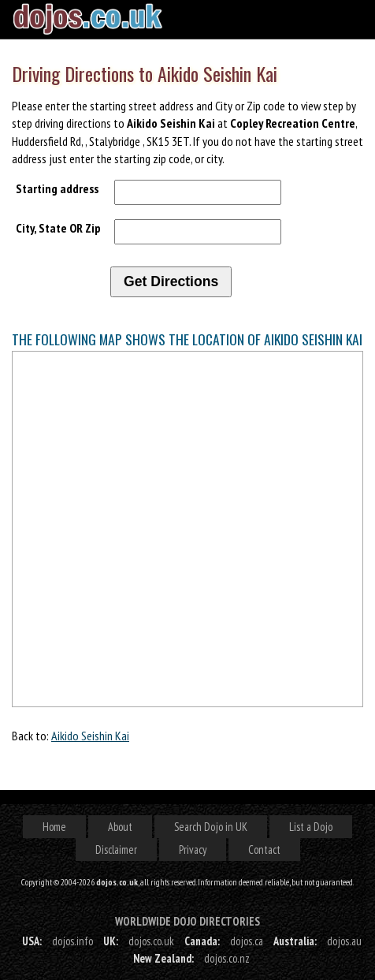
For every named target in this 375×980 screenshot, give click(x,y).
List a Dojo (311, 827)
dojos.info (72, 941)
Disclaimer (116, 850)
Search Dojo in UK (211, 827)
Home (54, 827)
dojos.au (344, 941)
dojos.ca (247, 941)
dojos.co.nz (227, 958)
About (120, 827)
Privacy (193, 850)
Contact (264, 850)
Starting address (57, 188)
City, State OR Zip (58, 228)
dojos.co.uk (151, 941)
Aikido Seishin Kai (90, 736)
